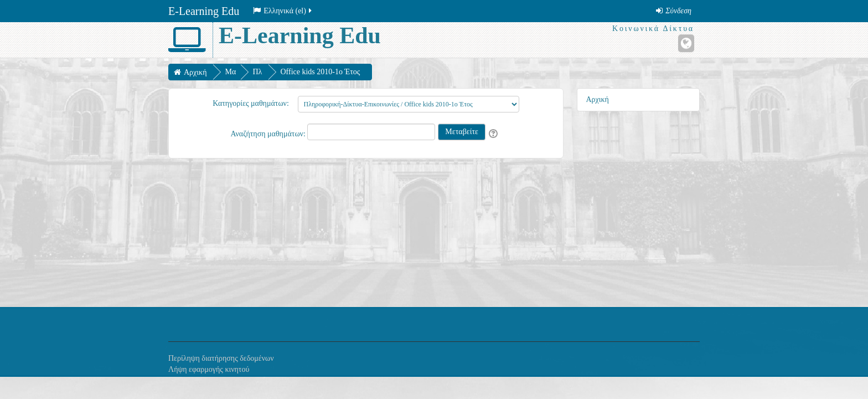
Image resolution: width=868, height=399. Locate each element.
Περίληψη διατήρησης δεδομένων (221, 358)
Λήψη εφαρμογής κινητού (209, 369)
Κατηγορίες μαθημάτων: (251, 103)
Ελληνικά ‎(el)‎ (283, 11)
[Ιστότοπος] (686, 43)
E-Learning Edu (204, 11)
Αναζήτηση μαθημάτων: (269, 134)
